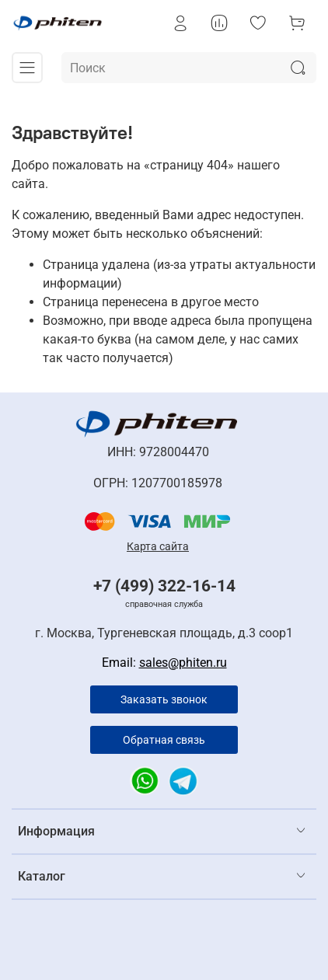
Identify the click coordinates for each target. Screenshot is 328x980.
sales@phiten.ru (183, 663)
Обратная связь (164, 740)
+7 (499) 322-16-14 (164, 586)
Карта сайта (158, 546)
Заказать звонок (164, 699)
